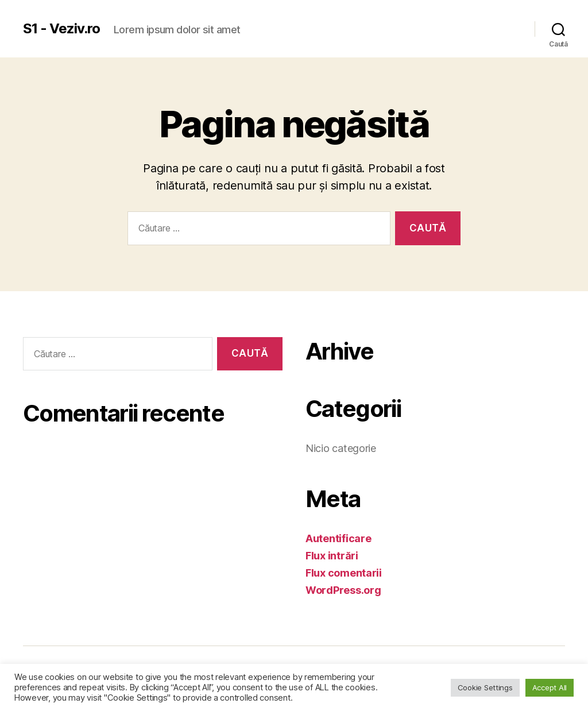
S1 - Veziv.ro (61, 29)
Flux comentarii (344, 573)
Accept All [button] (550, 687)
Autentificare (339, 538)
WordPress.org (343, 590)
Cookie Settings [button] (485, 687)
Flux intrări (332, 556)
